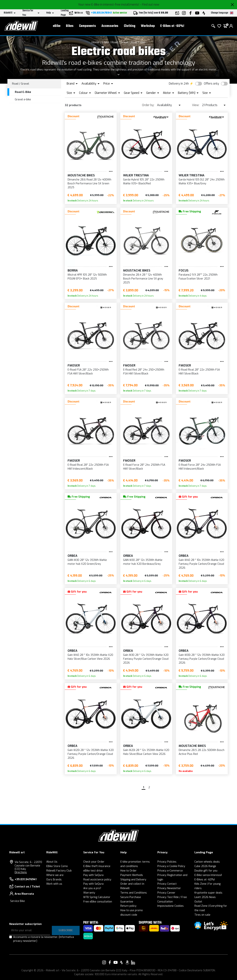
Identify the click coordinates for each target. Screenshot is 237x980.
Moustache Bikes (81, 175)
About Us (52, 862)
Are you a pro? (92, 888)
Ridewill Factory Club (59, 871)
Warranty (89, 893)
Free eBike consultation (98, 902)
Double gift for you (206, 871)
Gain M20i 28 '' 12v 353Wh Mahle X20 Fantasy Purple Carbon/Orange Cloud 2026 (91, 754)
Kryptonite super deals (208, 893)
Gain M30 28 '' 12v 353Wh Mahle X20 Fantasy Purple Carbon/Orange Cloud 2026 (146, 659)
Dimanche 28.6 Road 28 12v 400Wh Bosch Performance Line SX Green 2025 (89, 184)
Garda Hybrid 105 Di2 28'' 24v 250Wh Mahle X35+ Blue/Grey (202, 182)
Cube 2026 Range (205, 866)
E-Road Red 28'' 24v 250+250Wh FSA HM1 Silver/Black (144, 372)
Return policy (128, 906)
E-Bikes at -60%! (172, 26)
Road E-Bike (138, 42)
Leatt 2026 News (205, 897)
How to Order (128, 871)
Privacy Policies (167, 862)
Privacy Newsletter (169, 888)
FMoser (74, 365)
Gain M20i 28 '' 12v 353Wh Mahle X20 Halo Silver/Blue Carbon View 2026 (146, 752)
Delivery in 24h (179, 84)
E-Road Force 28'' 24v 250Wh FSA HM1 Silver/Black (144, 467)
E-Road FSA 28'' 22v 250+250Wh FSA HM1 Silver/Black (88, 372)
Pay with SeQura (93, 875)
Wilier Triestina (136, 175)
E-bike (105, 42)
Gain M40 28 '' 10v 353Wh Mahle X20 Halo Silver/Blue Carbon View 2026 (90, 657)
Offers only (211, 84)
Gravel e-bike (23, 99)
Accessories (110, 26)
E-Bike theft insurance (97, 866)
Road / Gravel (120, 42)
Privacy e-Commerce (170, 871)
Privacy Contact (167, 884)
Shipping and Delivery (133, 880)
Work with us (54, 884)
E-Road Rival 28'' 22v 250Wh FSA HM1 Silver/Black (199, 372)
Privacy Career (166, 893)
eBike (57, 26)
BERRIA (73, 271)
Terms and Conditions (134, 893)
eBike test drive (93, 871)
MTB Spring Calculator (97, 897)
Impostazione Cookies (171, 906)
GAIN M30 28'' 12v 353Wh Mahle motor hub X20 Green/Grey (87, 562)
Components (87, 26)
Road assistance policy (97, 880)
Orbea (72, 556)
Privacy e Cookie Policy (171, 866)
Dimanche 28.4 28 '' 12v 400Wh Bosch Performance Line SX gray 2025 (143, 279)
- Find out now (150, 5)
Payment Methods (132, 875)
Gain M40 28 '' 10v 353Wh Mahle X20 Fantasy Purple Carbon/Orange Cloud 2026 (201, 564)
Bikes (70, 26)
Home (95, 42)
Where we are (55, 875)
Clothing (130, 26)
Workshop (148, 26)
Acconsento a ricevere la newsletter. (44, 939)
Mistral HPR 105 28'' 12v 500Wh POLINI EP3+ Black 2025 (87, 277)
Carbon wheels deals (207, 862)
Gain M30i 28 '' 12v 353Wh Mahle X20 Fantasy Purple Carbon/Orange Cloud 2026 (202, 659)
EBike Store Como (57, 866)
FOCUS (184, 271)
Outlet (198, 902)
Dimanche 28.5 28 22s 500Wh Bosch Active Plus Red (202, 752)
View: (196, 105)
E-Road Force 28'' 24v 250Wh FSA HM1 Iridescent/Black (200, 467)
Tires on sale (202, 915)
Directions (21, 872)
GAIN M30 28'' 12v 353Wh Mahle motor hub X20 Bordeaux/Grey (143, 562)
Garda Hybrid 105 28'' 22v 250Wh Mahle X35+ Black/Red (144, 182)
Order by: (148, 105)
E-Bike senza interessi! (208, 875)
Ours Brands (54, 880)
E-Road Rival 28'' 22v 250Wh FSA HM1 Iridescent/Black (88, 467)
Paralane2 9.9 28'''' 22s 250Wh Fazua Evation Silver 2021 (198, 277)
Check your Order (94, 862)
